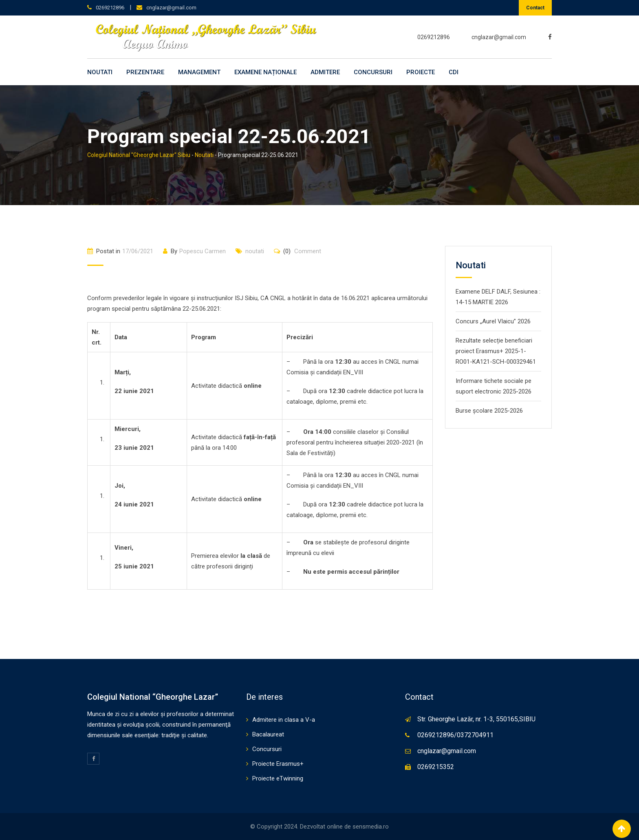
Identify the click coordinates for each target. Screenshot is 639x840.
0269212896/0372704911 (455, 735)
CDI (454, 72)
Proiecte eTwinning (278, 778)
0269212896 (110, 8)
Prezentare (145, 72)
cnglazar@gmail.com (171, 8)
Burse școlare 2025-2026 (489, 411)
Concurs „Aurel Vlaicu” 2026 (493, 321)
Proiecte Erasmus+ (278, 764)
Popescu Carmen (203, 251)
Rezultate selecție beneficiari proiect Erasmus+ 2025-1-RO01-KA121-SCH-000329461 (496, 351)
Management (199, 72)
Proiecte (421, 72)
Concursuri (373, 72)
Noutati (100, 72)
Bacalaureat (268, 734)
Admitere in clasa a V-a (284, 720)
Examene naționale (266, 72)
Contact (535, 8)
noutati (255, 251)
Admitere (325, 72)
